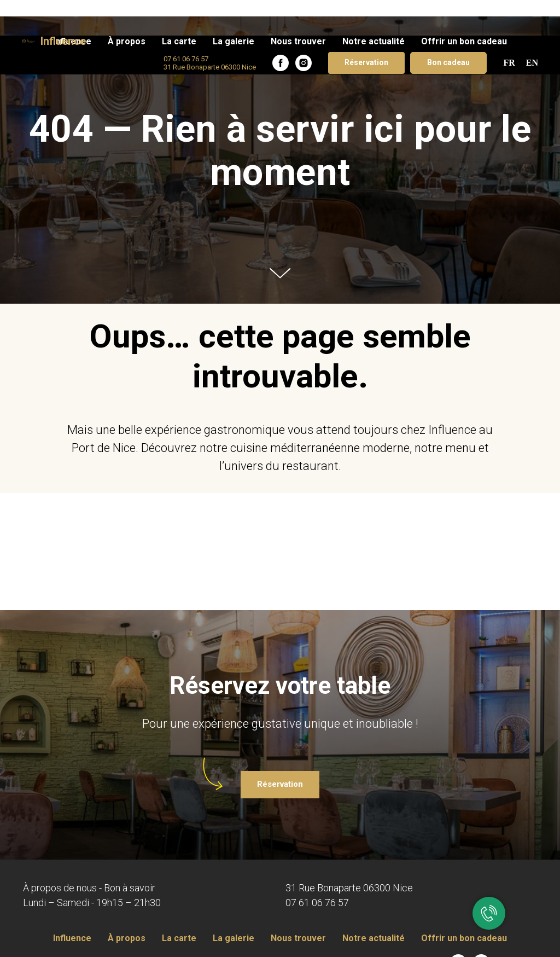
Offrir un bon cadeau (464, 6)
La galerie (234, 6)
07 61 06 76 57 (317, 903)
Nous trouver (298, 6)
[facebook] (281, 27)
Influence (72, 938)
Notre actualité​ (374, 6)
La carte (179, 6)
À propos (127, 6)
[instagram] (304, 27)
